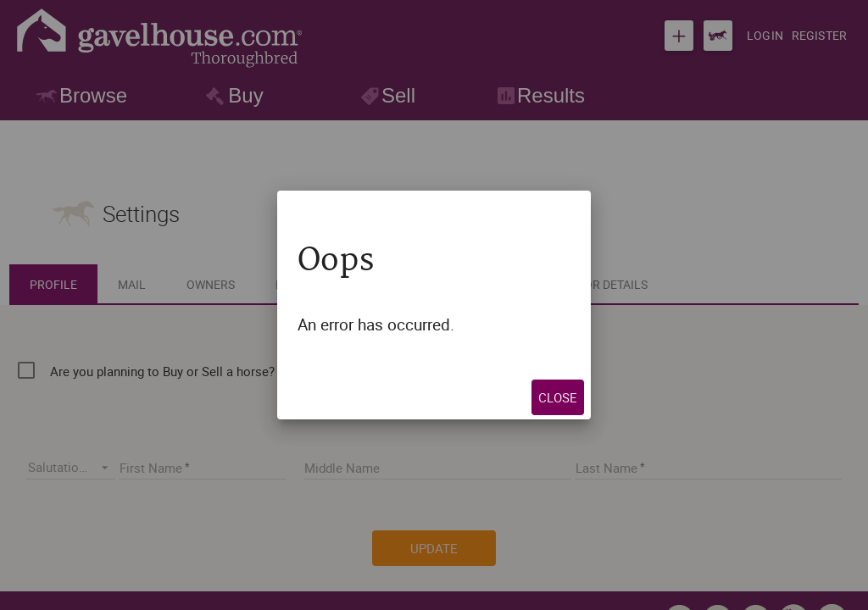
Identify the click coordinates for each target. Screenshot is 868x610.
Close (613, 397)
